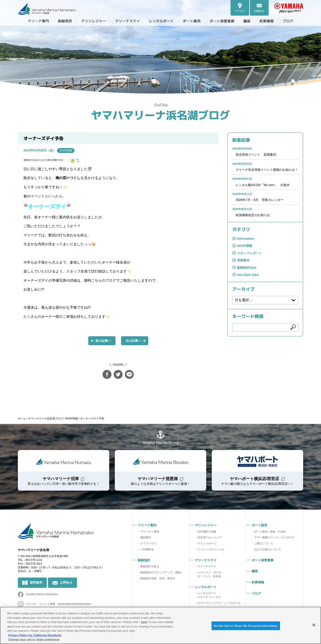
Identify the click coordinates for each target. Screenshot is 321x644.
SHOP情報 (66, 151)
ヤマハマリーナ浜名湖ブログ (160, 115)
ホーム (22, 419)
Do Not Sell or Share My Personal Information (246, 626)
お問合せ (66, 582)
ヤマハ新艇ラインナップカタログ (274, 537)
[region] (160, 625)
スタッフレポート (249, 253)
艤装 (247, 21)
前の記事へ (103, 341)
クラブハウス (148, 543)
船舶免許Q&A (247, 268)
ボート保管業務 (222, 21)
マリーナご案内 (150, 532)
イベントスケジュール (211, 549)
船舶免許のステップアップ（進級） (162, 572)
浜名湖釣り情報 (207, 532)
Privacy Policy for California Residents (35, 635)
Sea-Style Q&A (248, 275)
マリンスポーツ (207, 543)
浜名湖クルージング (210, 537)
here (144, 622)
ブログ (288, 21)
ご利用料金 (147, 549)
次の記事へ (133, 341)
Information (246, 239)
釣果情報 (267, 21)
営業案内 (243, 260)
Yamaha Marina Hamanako (42, 594)
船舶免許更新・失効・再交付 (158, 578)
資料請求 (36, 582)
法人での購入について (268, 549)
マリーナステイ (207, 566)
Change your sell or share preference (34, 639)
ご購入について (264, 543)
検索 (293, 327)
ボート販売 (271, 532)
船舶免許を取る (150, 566)
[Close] (314, 625)
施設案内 (146, 537)
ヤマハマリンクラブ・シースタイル (219, 603)
